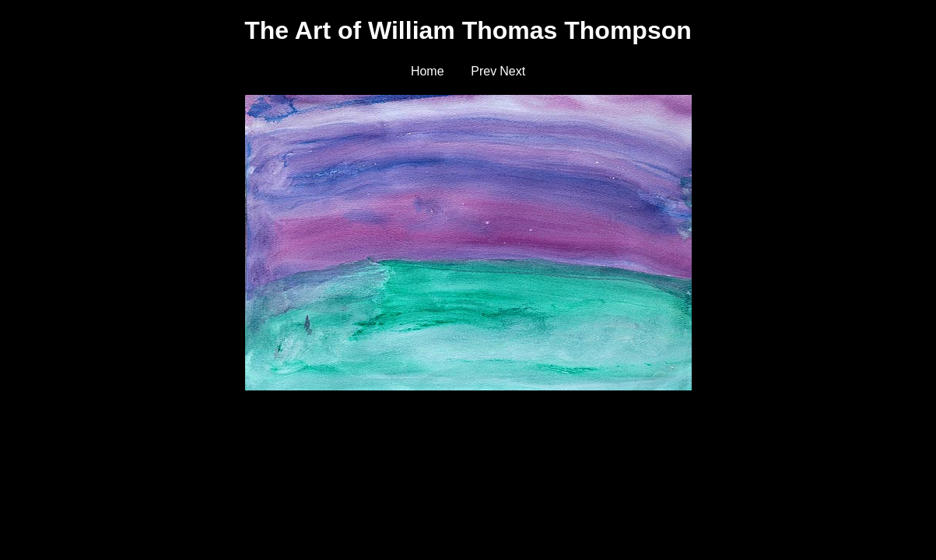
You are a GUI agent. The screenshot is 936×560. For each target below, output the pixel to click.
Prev (484, 71)
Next (512, 71)
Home (428, 71)
